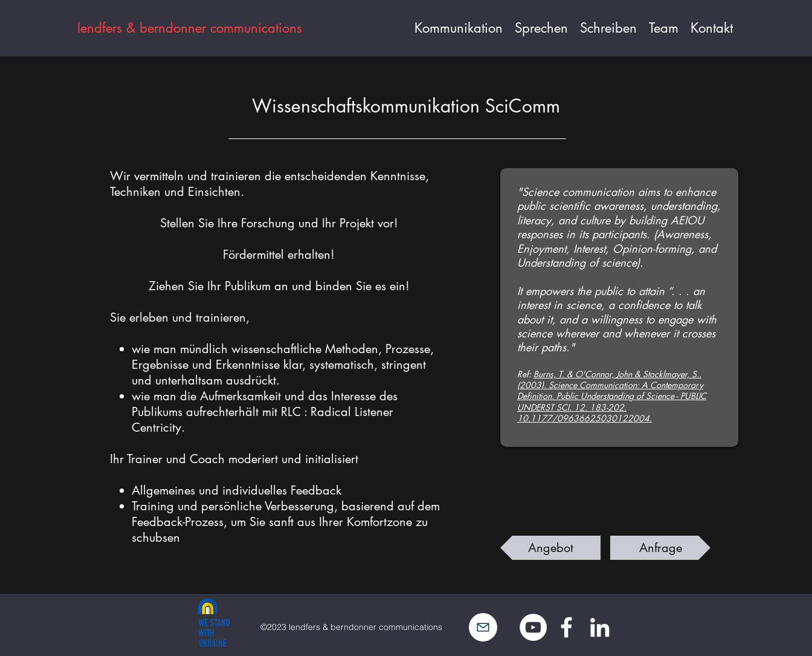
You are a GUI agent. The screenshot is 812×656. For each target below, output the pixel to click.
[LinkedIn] (600, 627)
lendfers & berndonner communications (190, 28)
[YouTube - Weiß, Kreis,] (533, 627)
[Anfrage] (660, 548)
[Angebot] (550, 548)
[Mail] (483, 627)
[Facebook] (566, 627)
